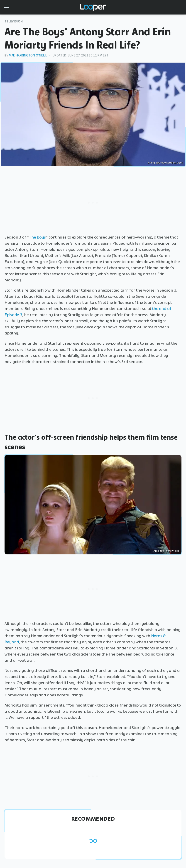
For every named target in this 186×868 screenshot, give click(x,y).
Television (14, 21)
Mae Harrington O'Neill (28, 55)
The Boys (37, 237)
